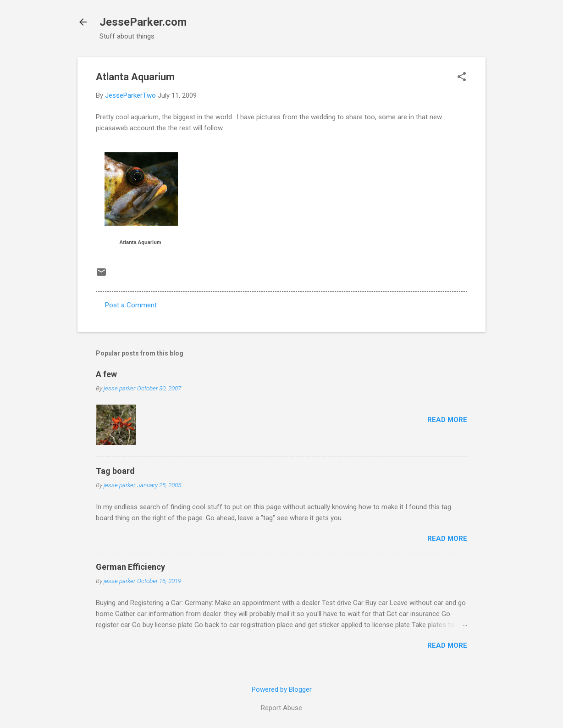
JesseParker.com (143, 22)
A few (106, 374)
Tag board (115, 471)
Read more (447, 420)
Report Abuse (281, 708)
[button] (462, 78)
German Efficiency (130, 567)
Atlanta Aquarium (140, 242)
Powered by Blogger (282, 689)
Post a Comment (131, 305)
